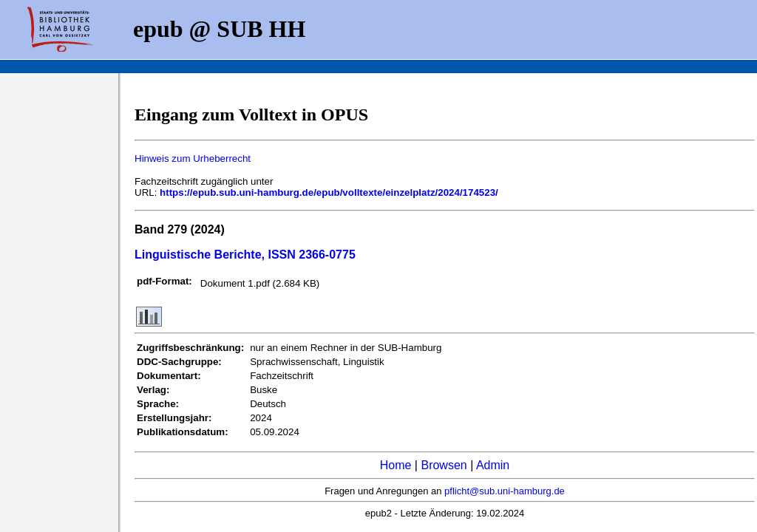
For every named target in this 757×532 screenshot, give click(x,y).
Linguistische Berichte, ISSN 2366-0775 (245, 255)
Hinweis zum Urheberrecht (193, 158)
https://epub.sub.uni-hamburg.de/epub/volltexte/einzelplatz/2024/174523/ (329, 192)
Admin (493, 465)
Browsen (444, 465)
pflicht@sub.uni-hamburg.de (505, 491)
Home (396, 465)
